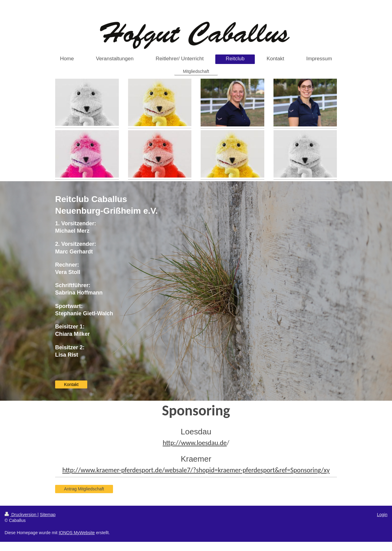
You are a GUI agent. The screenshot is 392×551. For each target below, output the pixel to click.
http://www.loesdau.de (195, 443)
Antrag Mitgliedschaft (84, 489)
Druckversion (21, 515)
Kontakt (71, 384)
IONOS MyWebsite (77, 533)
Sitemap (48, 515)
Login (382, 515)
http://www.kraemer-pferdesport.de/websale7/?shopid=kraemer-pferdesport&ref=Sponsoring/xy (196, 470)
